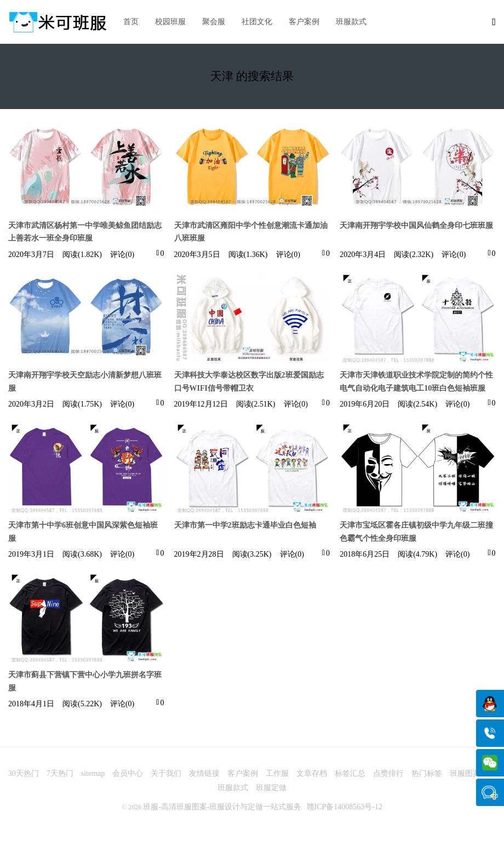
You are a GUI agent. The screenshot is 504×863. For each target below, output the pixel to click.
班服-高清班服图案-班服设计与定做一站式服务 (222, 807)
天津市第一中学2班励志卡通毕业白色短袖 (245, 525)
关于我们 (166, 773)
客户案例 (304, 22)
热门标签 (427, 773)
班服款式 (351, 22)
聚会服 (214, 22)
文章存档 (312, 773)
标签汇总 (350, 773)
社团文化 (257, 22)
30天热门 (24, 773)
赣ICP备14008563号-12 (345, 807)
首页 (131, 22)
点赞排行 (388, 773)
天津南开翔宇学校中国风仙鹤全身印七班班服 (416, 225)
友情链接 (204, 773)
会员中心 (128, 773)
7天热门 (60, 773)
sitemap (93, 773)
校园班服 (170, 22)
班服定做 (271, 788)
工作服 (277, 773)
